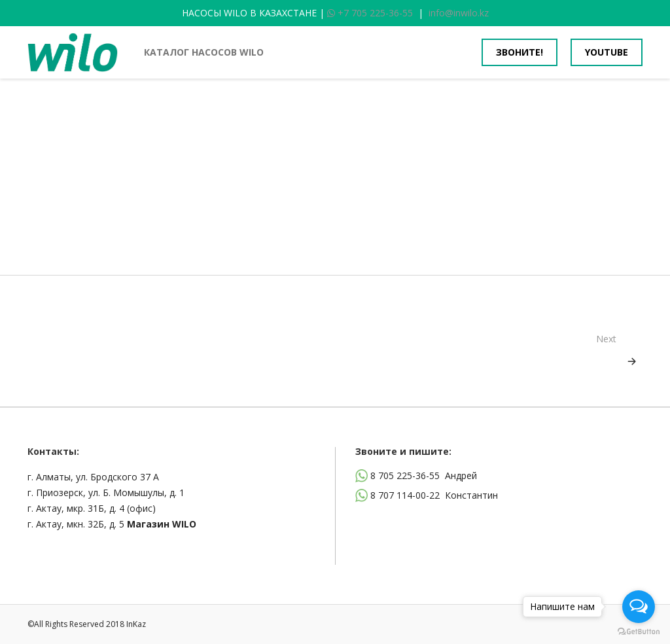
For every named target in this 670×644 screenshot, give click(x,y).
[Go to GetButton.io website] (639, 631)
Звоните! (520, 52)
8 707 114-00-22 (405, 495)
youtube (607, 52)
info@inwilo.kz (459, 13)
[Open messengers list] (639, 607)
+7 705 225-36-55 (370, 13)
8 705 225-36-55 (405, 475)
